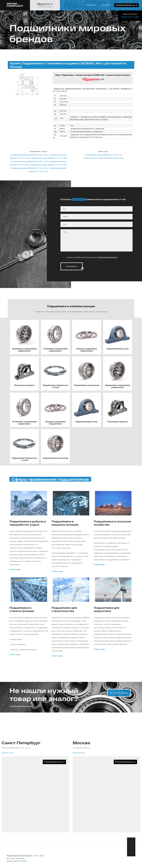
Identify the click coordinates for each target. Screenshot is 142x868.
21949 (106, 158)
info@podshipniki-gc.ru (126, 5)
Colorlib (24, 861)
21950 (111, 158)
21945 (86, 158)
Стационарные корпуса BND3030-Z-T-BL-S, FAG (104, 155)
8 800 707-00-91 (130, 14)
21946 (91, 158)
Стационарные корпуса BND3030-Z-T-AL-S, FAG (29, 168)
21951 (116, 158)
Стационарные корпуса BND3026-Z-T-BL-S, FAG (29, 155)
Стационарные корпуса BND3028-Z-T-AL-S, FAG (48, 158)
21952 (121, 158)
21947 (96, 158)
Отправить (72, 266)
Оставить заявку (15, 570)
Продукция (90, 5)
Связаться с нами (130, 17)
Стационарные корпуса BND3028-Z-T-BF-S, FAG (29, 161)
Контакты (106, 5)
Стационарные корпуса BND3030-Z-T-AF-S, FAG (48, 165)
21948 (101, 158)
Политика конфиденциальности (107, 257)
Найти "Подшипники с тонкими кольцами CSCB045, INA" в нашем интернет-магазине (93, 78)
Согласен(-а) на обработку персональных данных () (92, 257)
